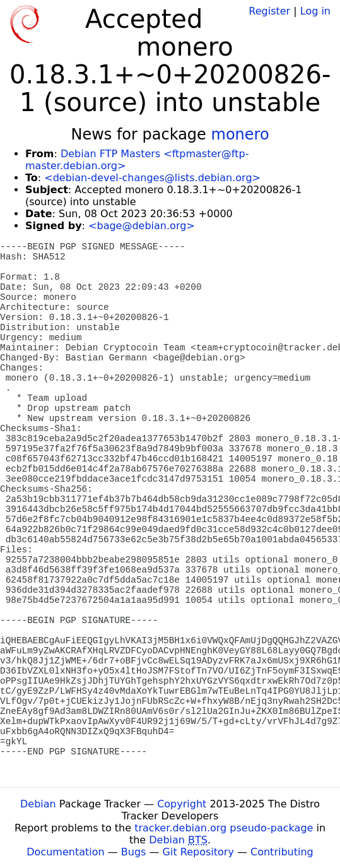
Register (269, 11)
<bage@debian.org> (142, 226)
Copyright (182, 804)
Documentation (65, 852)
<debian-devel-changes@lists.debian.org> (152, 178)
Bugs (134, 852)
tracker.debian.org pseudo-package (224, 828)
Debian (38, 804)
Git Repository (198, 852)
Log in (315, 11)
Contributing (282, 852)
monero (240, 134)
